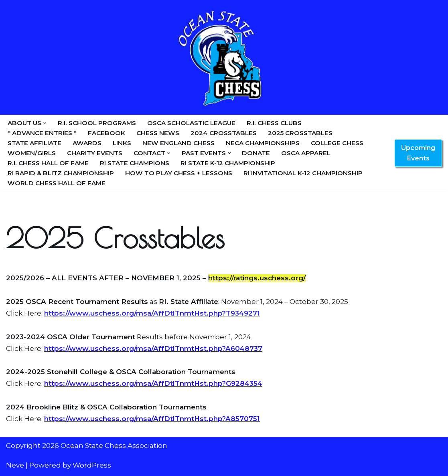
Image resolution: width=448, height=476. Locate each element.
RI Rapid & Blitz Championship (61, 173)
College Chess (337, 143)
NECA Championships (263, 143)
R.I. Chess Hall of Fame (48, 163)
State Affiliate (34, 143)
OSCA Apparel (306, 153)
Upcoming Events (418, 153)
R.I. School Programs (97, 123)
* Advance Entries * (42, 133)
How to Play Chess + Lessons (179, 173)
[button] (45, 123)
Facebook (106, 133)
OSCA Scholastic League (191, 123)
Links (122, 143)
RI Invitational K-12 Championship (303, 173)
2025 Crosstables (300, 133)
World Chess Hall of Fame (57, 183)
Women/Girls (32, 153)
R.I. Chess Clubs (274, 123)
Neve (15, 465)
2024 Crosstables (224, 133)
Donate (256, 153)
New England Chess (178, 143)
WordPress (92, 465)
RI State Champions (135, 163)
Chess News (158, 133)
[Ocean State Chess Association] (224, 57)
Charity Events (95, 153)
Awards (87, 143)
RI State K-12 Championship (228, 163)
